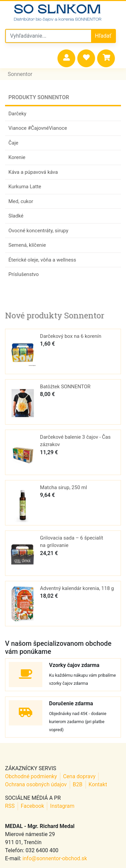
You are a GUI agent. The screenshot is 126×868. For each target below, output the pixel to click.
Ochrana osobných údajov (36, 784)
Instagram (62, 806)
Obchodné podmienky (31, 776)
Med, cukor (21, 201)
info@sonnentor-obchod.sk (55, 858)
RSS (10, 806)
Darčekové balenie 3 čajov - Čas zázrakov (75, 441)
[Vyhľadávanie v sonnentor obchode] (49, 36)
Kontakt (98, 784)
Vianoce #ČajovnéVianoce (38, 128)
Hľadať (103, 36)
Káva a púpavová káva (33, 172)
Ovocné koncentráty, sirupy (38, 231)
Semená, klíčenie (27, 245)
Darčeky (17, 114)
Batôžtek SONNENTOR (65, 387)
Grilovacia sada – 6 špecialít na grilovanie (72, 542)
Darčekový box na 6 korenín (71, 336)
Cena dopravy (79, 776)
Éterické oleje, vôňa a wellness (42, 260)
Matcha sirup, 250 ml (64, 487)
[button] (66, 58)
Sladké (16, 216)
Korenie (17, 157)
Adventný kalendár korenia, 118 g (77, 588)
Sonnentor (20, 74)
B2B (78, 784)
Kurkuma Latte (25, 187)
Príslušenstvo (24, 274)
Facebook (32, 806)
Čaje (13, 143)
